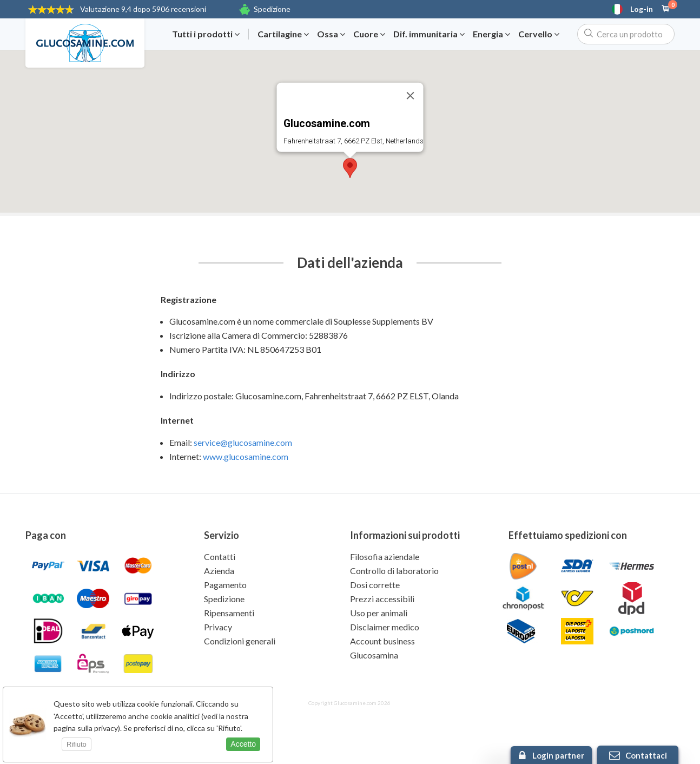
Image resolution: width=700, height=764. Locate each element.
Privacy (218, 627)
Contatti (220, 556)
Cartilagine (283, 34)
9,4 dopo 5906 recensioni (143, 9)
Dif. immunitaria (429, 34)
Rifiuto (77, 744)
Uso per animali (379, 613)
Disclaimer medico (385, 627)
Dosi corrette (375, 585)
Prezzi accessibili (382, 599)
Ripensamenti (229, 613)
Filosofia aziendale (385, 556)
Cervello (539, 34)
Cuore (369, 34)
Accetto (243, 744)
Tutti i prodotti (206, 34)
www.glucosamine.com (246, 456)
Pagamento (225, 585)
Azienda (219, 571)
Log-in (642, 9)
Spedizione (272, 9)
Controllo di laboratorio (394, 571)
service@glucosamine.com (243, 442)
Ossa (331, 34)
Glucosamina (374, 655)
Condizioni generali (240, 641)
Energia (491, 34)
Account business (382, 641)
